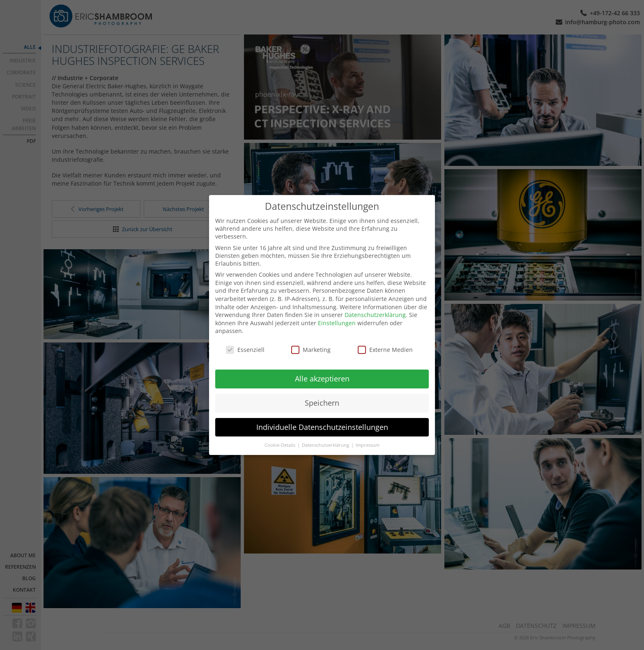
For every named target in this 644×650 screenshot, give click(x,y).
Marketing (311, 341)
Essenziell (245, 341)
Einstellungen (337, 314)
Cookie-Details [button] (281, 436)
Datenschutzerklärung (375, 306)
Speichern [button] (322, 394)
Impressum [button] (368, 436)
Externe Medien (385, 341)
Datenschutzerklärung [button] (326, 436)
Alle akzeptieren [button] (322, 370)
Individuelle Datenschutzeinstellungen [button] (322, 418)
